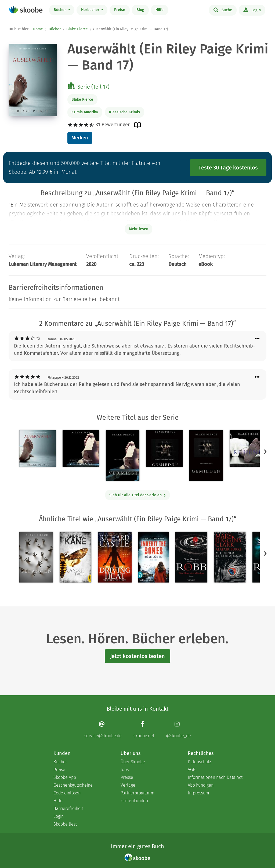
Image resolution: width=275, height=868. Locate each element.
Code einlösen (67, 793)
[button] (265, 452)
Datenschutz (199, 762)
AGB (192, 770)
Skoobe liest (65, 824)
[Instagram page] (178, 730)
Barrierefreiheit (68, 809)
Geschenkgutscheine (73, 785)
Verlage (128, 785)
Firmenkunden (134, 801)
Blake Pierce (77, 29)
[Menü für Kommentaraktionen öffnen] (257, 339)
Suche (223, 10)
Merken (80, 138)
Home (38, 29)
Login (252, 10)
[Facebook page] (144, 730)
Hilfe (160, 10)
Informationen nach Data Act (215, 777)
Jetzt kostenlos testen (137, 656)
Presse (127, 777)
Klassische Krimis (124, 112)
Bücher (60, 10)
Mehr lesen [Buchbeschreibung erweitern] (139, 229)
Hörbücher (91, 10)
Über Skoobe (133, 762)
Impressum (198, 793)
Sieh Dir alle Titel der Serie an (138, 495)
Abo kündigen (201, 785)
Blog (140, 10)
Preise (120, 10)
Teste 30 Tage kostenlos (228, 168)
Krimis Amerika (85, 112)
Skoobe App (65, 777)
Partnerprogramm (137, 793)
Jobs (125, 770)
